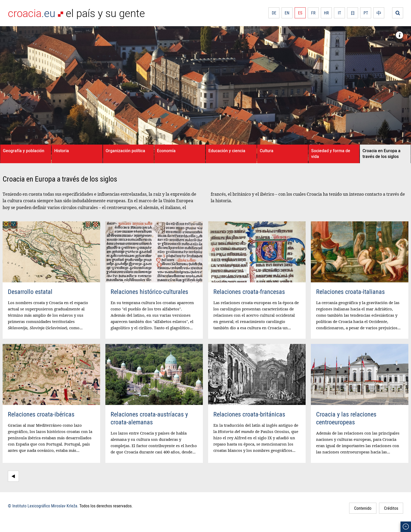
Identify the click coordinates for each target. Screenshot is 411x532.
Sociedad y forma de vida (331, 153)
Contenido (363, 508)
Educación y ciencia (227, 151)
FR (313, 13)
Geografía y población (24, 151)
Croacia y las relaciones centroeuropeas (346, 418)
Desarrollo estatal (30, 292)
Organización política (125, 151)
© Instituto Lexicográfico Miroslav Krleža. (43, 506)
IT (339, 13)
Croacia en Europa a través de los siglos (382, 153)
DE (274, 13)
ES (300, 13)
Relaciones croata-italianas (350, 292)
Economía (166, 151)
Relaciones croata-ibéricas (41, 414)
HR (326, 13)
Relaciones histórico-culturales (149, 292)
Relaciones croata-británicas (249, 414)
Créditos (391, 508)
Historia (62, 151)
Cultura (267, 151)
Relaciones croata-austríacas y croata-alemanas (149, 418)
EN (287, 13)
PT (366, 13)
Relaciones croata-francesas (249, 292)
